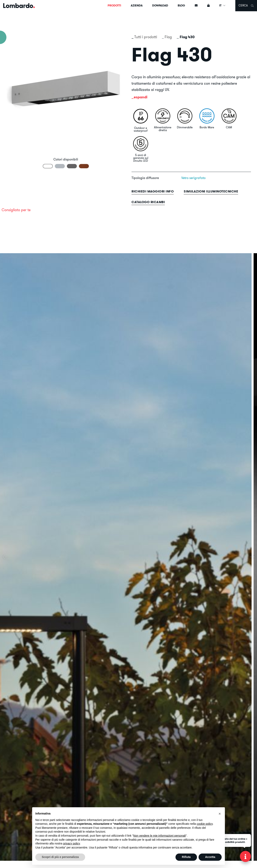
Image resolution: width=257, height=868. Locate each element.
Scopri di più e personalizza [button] (60, 857)
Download (160, 5)
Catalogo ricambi (148, 202)
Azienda (137, 5)
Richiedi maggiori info (153, 191)
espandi (141, 97)
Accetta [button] (210, 857)
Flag (168, 37)
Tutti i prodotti (146, 37)
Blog (181, 5)
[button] (220, 814)
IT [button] (222, 5)
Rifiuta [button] (186, 857)
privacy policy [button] (72, 843)
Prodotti (114, 5)
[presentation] (5, 557)
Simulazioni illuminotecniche (211, 191)
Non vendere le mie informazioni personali (159, 836)
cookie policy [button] (205, 824)
